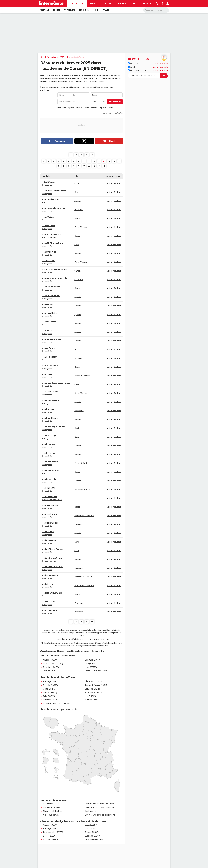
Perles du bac (91, 811)
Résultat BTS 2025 (51, 808)
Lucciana (78, 446)
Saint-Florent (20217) (94, 693)
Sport (93, 3)
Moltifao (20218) (92, 700)
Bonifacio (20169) (92, 660)
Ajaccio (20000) (50, 660)
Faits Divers (69, 10)
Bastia (79, 108)
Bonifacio (79, 210)
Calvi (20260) (49, 696)
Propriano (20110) (51, 667)
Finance (122, 3)
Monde (96, 10)
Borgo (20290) (49, 836)
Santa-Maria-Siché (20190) (97, 671)
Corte (110, 108)
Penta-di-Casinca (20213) (96, 685)
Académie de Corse (76, 57)
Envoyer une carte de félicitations (100, 815)
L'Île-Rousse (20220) (94, 682)
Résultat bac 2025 (51, 804)
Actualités (77, 3)
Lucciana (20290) (51, 700)
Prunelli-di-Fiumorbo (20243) (56, 703)
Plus (147, 3)
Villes (106, 10)
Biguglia (102, 108)
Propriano (79, 411)
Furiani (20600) (50, 693)
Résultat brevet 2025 (55, 57)
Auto (135, 3)
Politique (44, 10)
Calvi (77, 384)
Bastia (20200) (50, 682)
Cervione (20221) (92, 689)
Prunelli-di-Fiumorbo (84, 516)
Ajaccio (71, 108)
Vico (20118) (90, 664)
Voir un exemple (160, 64)
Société (57, 10)
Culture (107, 3)
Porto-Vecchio (90, 108)
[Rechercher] (156, 10)
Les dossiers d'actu (137, 70)
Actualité (133, 64)
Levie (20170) (91, 667)
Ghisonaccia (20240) (94, 839)
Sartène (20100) (50, 671)
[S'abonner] (148, 76)
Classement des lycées (53, 811)
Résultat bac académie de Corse (99, 804)
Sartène (78, 271)
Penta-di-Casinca (82, 376)
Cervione (78, 280)
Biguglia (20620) (50, 685)
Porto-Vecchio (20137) (53, 664)
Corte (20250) (49, 689)
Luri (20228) (90, 696)
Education (84, 10)
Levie (77, 542)
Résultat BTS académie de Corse (100, 808)
